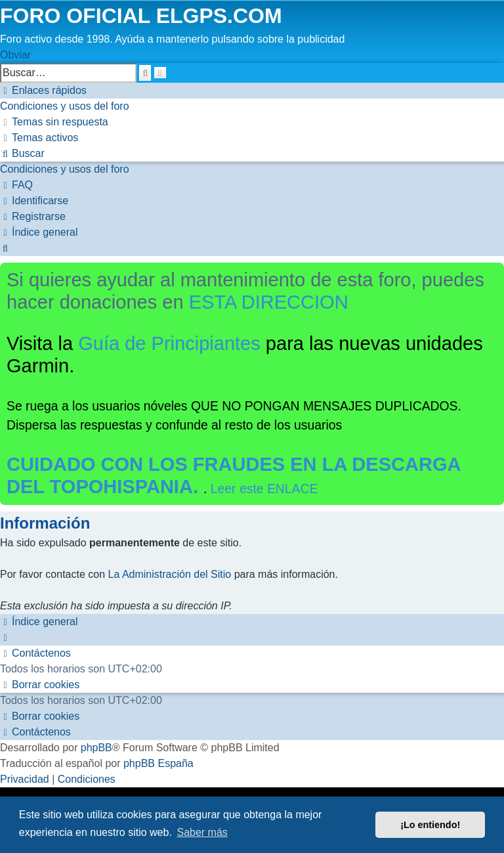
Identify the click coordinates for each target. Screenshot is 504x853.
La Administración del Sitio (170, 574)
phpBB (96, 748)
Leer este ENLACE (264, 489)
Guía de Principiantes (169, 343)
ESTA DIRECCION (269, 302)
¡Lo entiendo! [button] (430, 825)
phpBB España (158, 763)
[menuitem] (65, 106)
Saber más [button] (202, 832)
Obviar (15, 55)
